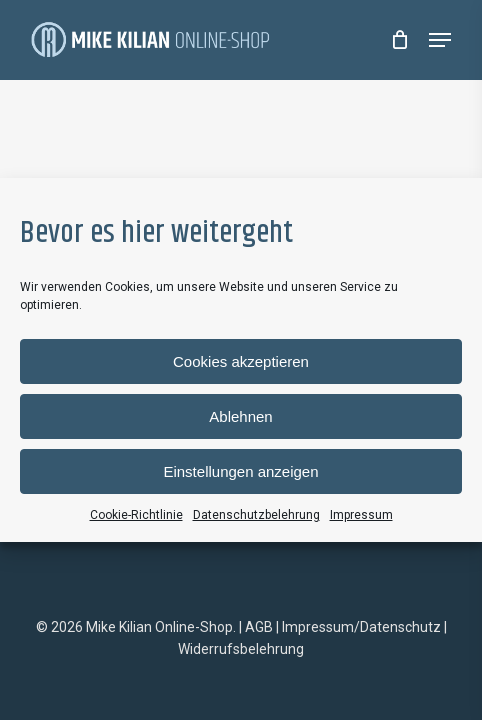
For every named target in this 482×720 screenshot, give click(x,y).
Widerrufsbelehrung (241, 649)
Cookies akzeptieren (241, 361)
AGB (259, 627)
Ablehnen (240, 416)
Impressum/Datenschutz (361, 627)
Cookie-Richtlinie (136, 515)
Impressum (361, 515)
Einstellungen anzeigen (240, 471)
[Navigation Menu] (440, 40)
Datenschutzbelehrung (256, 515)
